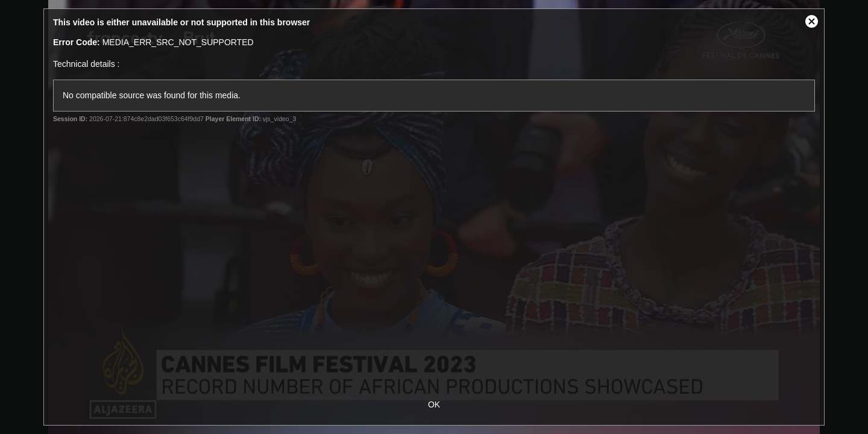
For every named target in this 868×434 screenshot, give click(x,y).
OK (434, 404)
